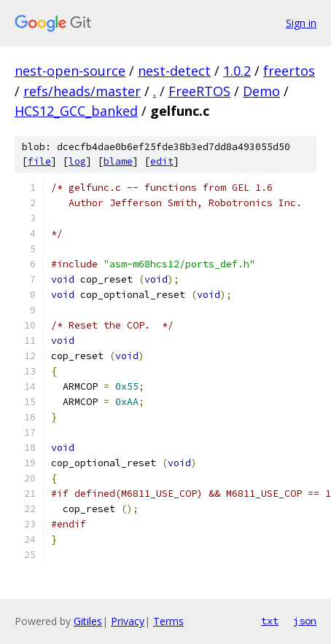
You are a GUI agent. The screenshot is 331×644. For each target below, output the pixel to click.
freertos (289, 71)
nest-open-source (70, 71)
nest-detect (174, 71)
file (39, 161)
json (305, 621)
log (77, 161)
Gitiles (88, 621)
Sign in (301, 23)
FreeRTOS (199, 91)
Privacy (128, 621)
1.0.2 (237, 71)
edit (162, 161)
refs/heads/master (82, 91)
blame (118, 161)
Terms (168, 621)
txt (270, 621)
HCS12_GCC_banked (76, 111)
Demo (261, 91)
